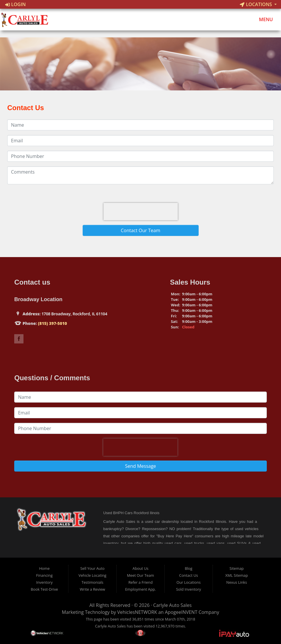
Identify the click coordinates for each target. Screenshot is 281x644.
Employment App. (140, 589)
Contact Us (189, 575)
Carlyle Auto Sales (172, 605)
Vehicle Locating (93, 575)
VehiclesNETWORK (137, 612)
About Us (140, 568)
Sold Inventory (188, 589)
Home (44, 568)
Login (16, 4)
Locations (256, 4)
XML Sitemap (237, 575)
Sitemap (237, 568)
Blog (188, 568)
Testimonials (92, 582)
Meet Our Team (140, 575)
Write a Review (93, 589)
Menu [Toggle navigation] (263, 20)
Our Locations (189, 582)
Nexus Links (236, 582)
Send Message (140, 466)
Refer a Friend (141, 582)
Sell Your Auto (92, 568)
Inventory (45, 582)
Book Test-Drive (44, 589)
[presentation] (141, 212)
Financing (45, 575)
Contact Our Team (140, 230)
